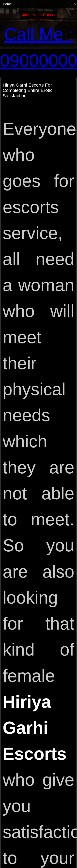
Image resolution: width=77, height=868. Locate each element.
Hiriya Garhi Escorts (35, 728)
